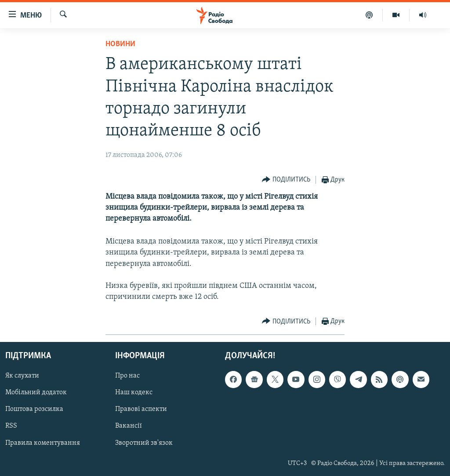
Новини (120, 44)
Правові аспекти (141, 410)
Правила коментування (43, 443)
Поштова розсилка (34, 410)
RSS (11, 426)
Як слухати (22, 376)
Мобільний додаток (36, 393)
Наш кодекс (134, 393)
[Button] (286, 180)
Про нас (127, 376)
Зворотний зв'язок (144, 443)
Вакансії (129, 426)
